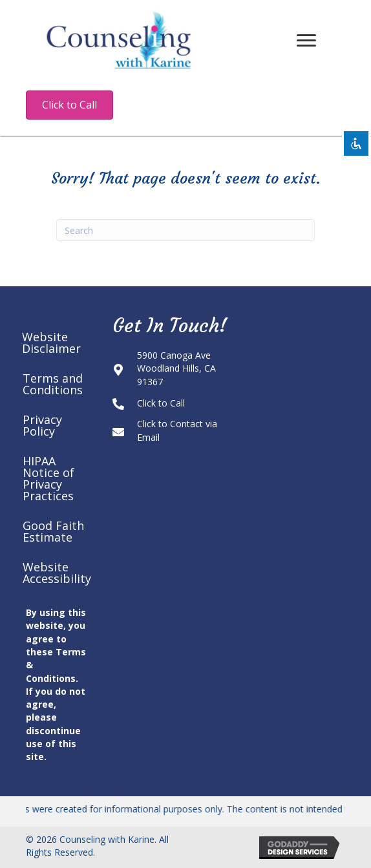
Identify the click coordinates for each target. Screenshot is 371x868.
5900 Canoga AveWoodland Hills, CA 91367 (176, 368)
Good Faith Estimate (53, 531)
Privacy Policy (42, 425)
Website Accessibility (57, 573)
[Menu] (306, 41)
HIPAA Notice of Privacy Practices (48, 478)
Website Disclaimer (51, 343)
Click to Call (161, 403)
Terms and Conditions (53, 384)
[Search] (185, 230)
